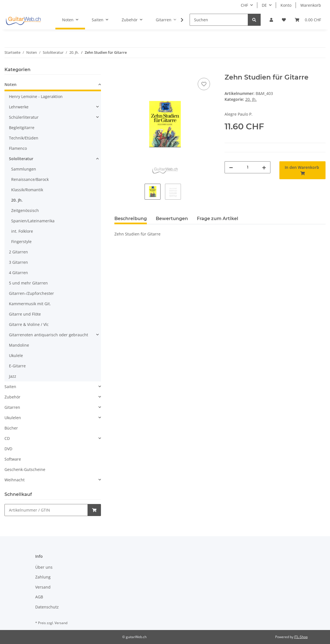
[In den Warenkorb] (119, 70)
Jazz (13, 376)
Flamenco (18, 148)
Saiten (10, 387)
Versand (43, 587)
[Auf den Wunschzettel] (204, 84)
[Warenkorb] (308, 20)
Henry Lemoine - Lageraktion (36, 96)
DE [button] (264, 5)
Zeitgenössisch (25, 210)
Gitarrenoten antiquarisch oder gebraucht (49, 335)
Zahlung (43, 577)
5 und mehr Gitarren (28, 283)
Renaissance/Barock (30, 179)
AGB (39, 597)
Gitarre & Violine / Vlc (29, 324)
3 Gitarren (18, 262)
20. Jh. (251, 99)
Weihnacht (15, 480)
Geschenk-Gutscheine (25, 469)
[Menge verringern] (231, 167)
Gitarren (12, 407)
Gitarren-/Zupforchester (31, 293)
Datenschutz (47, 607)
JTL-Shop (301, 637)
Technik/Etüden (24, 138)
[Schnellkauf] (46, 510)
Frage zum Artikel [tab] (218, 219)
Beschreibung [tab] (131, 219)
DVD (8, 449)
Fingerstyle (21, 242)
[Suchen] (219, 20)
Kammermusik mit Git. (30, 304)
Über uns (44, 567)
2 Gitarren (18, 252)
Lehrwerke (19, 107)
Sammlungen (24, 169)
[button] (271, 20)
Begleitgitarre (22, 128)
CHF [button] (244, 5)
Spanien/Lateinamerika (33, 221)
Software (13, 459)
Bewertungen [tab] (172, 219)
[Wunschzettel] (284, 20)
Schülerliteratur (24, 117)
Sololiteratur (21, 159)
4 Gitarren (18, 273)
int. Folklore (22, 231)
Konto (286, 5)
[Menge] (248, 167)
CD (7, 438)
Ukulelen (13, 418)
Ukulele (16, 355)
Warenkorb (311, 5)
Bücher (11, 428)
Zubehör (12, 397)
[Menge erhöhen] (264, 167)
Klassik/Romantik (27, 190)
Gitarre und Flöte (25, 314)
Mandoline (19, 345)
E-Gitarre (17, 366)
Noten (10, 84)
